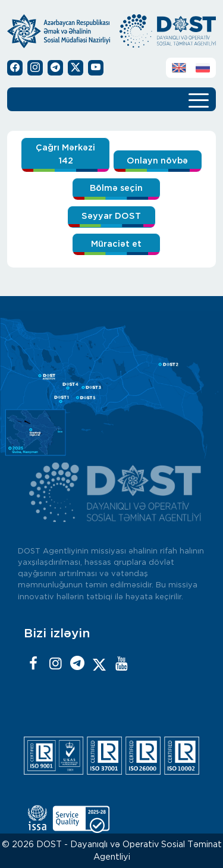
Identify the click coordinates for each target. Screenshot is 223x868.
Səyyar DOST (111, 216)
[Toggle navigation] (199, 99)
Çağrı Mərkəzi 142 (65, 154)
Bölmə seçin (116, 188)
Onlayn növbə (157, 161)
